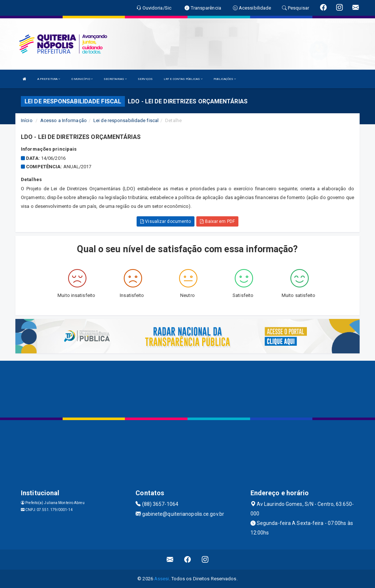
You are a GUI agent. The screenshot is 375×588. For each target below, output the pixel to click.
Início (27, 120)
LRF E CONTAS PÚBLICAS (183, 79)
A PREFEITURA (49, 79)
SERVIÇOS (145, 79)
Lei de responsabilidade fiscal (126, 120)
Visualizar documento (166, 221)
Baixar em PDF (217, 221)
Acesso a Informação (64, 120)
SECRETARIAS (115, 79)
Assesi (162, 579)
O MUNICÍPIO (82, 79)
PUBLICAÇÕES (225, 79)
